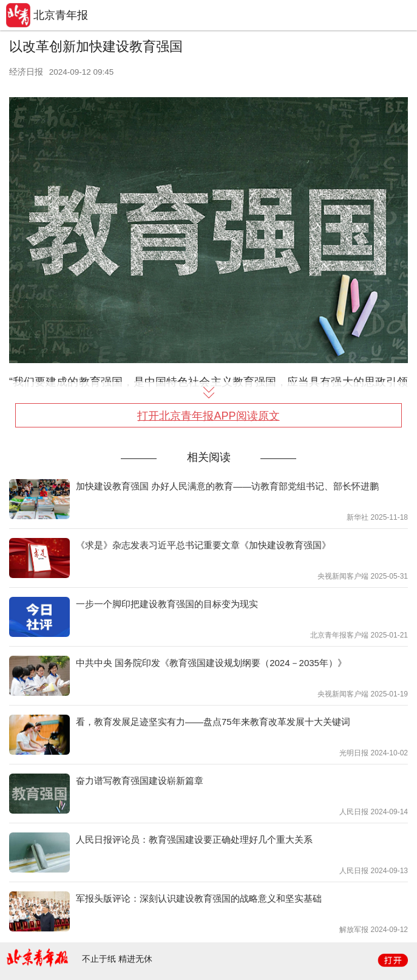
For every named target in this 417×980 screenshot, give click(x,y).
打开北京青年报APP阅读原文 (208, 416)
